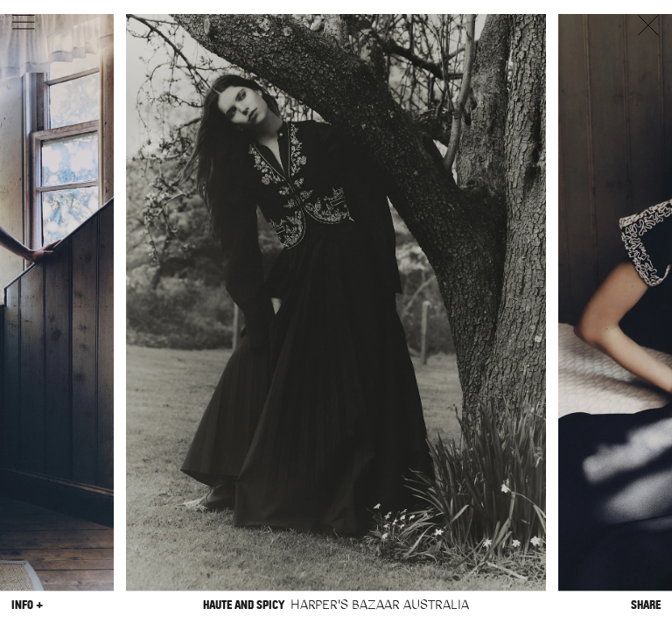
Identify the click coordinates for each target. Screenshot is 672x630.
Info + (27, 605)
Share (646, 605)
